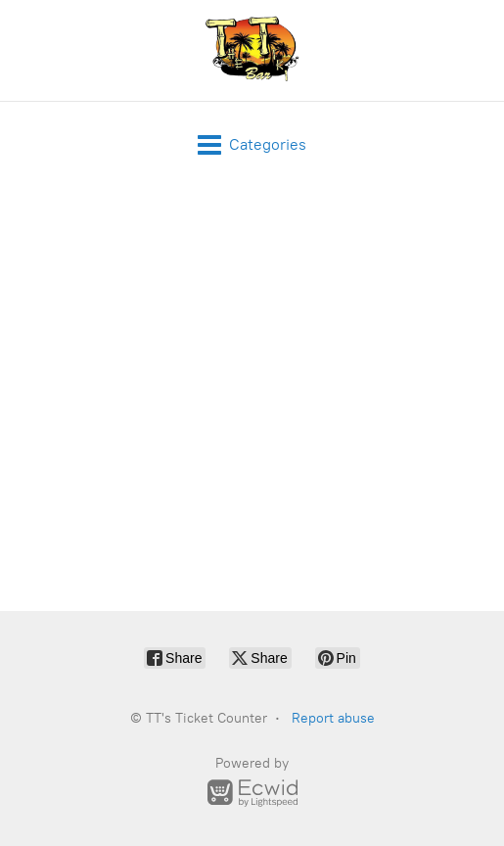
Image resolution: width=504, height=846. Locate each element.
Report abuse (333, 718)
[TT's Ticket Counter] (252, 50)
